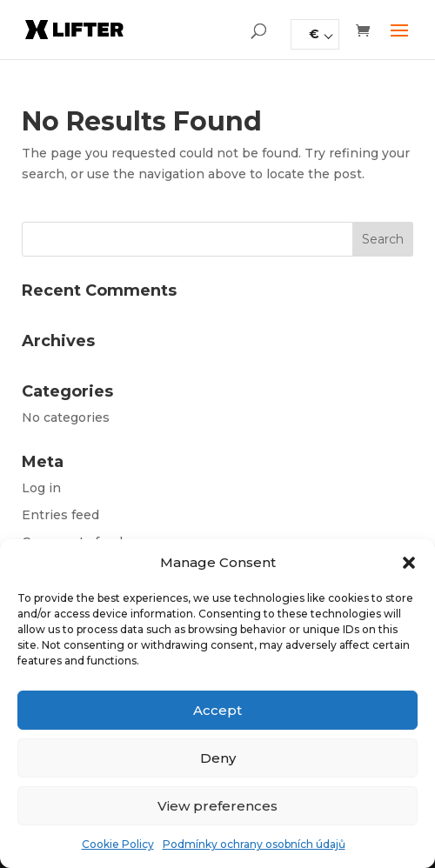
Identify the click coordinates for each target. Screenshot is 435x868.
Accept (217, 710)
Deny (218, 758)
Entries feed (60, 515)
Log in (41, 488)
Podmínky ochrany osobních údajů (254, 844)
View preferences (217, 806)
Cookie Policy (118, 844)
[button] (409, 563)
